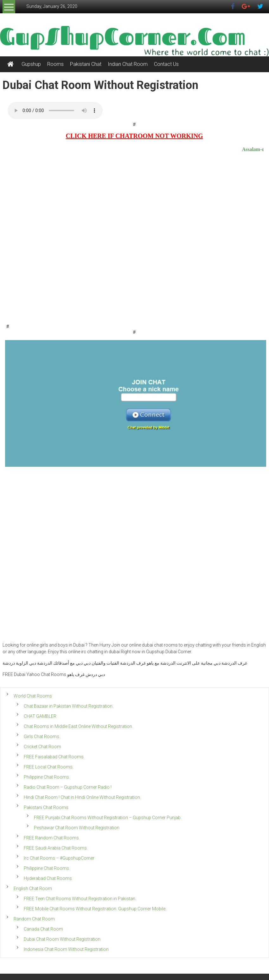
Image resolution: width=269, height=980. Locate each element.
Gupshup (31, 64)
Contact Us (166, 64)
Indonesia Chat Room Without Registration (66, 949)
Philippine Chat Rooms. (47, 777)
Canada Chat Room (43, 929)
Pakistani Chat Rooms (46, 807)
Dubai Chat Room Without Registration (62, 939)
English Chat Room (33, 888)
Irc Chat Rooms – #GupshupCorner (59, 858)
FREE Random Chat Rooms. (52, 838)
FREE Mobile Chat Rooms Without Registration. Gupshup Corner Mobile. (95, 909)
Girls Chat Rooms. (42, 737)
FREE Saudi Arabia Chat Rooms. (56, 848)
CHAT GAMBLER (40, 716)
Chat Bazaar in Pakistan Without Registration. (69, 706)
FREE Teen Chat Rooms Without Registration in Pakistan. (80, 899)
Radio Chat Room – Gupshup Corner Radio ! (68, 787)
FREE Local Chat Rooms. (49, 767)
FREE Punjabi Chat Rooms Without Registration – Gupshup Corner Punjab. (108, 818)
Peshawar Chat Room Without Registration (77, 828)
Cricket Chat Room (42, 747)
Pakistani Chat (86, 64)
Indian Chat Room (128, 64)
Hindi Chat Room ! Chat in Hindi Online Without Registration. (82, 797)
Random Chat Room (34, 919)
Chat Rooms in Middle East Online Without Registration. (78, 726)
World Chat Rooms (33, 696)
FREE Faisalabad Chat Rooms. (54, 757)
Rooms (55, 64)
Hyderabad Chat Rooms (48, 878)
